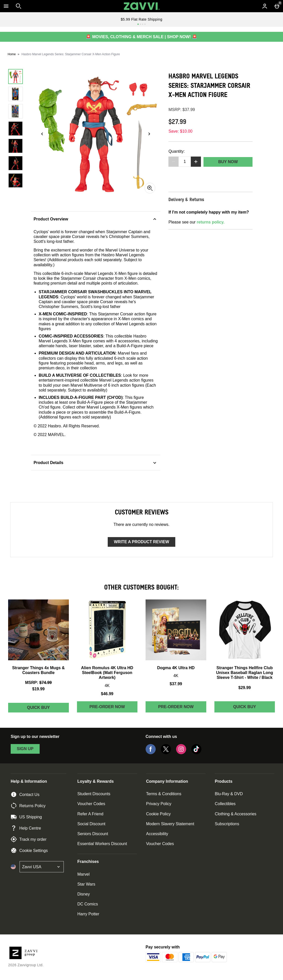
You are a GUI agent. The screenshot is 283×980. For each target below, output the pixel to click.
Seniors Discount (93, 834)
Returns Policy (28, 806)
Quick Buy (48, 709)
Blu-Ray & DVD (229, 794)
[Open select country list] (42, 867)
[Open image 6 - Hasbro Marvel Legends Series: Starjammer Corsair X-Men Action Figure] (15, 163)
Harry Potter (88, 914)
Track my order (29, 839)
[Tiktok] (196, 753)
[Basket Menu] (277, 6)
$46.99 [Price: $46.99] (107, 694)
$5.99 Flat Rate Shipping (141, 19)
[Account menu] (265, 6)
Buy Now (228, 162)
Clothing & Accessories (235, 814)
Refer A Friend (90, 814)
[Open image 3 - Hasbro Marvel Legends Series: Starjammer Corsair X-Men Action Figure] (15, 111)
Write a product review (141, 542)
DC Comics (88, 904)
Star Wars (87, 884)
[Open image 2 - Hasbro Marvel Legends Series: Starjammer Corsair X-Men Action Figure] (15, 94)
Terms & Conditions (164, 794)
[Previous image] (42, 134)
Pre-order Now (107, 707)
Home (12, 54)
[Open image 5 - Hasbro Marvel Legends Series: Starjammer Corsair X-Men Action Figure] (15, 146)
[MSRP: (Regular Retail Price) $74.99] (38, 683)
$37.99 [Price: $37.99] (176, 684)
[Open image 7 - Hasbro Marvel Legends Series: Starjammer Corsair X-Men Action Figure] (15, 180)
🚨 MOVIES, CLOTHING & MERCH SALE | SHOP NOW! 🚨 (141, 37)
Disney (84, 894)
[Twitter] (166, 753)
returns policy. (210, 222)
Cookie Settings (29, 850)
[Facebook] (151, 753)
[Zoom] (150, 188)
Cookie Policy (158, 814)
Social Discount (91, 824)
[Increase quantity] (196, 162)
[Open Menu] (6, 6)
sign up (25, 749)
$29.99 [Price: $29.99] (245, 688)
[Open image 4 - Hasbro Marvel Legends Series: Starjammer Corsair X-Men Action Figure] (15, 129)
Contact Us (25, 794)
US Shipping (26, 817)
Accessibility (157, 834)
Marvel (84, 874)
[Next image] (149, 134)
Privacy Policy (159, 804)
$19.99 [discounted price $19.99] (38, 689)
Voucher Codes (91, 804)
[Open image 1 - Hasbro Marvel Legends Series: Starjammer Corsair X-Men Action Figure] (15, 76)
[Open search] (19, 6)
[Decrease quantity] (174, 162)
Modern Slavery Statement (170, 824)
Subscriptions (227, 824)
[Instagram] (181, 753)
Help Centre (26, 828)
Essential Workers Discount (102, 844)
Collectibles (225, 804)
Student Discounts (94, 794)
